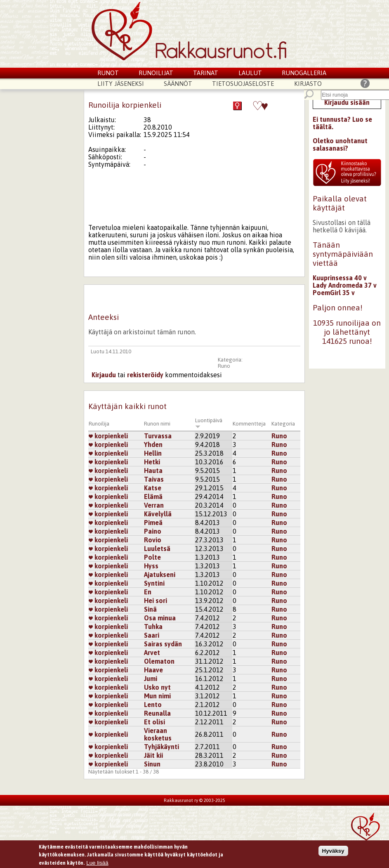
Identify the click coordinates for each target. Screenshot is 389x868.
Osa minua (160, 618)
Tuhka (153, 627)
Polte (152, 557)
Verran (154, 505)
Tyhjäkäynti (161, 747)
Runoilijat (156, 73)
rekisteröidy (145, 375)
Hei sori (156, 601)
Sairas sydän (163, 644)
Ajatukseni (160, 575)
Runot (108, 73)
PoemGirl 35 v (334, 293)
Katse (153, 488)
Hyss (151, 566)
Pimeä (153, 523)
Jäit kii (153, 755)
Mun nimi (157, 696)
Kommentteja (249, 424)
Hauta (153, 471)
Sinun (152, 764)
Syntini (154, 583)
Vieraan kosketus (158, 734)
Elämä (153, 497)
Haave (153, 670)
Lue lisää (97, 864)
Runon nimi (157, 424)
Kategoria (283, 424)
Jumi (151, 679)
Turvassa (158, 436)
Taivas (154, 479)
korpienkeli (108, 436)
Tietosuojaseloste (243, 84)
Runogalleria (304, 73)
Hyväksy (333, 852)
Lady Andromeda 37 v (345, 285)
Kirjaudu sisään (347, 102)
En (148, 592)
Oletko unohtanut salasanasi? (340, 144)
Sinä (150, 609)
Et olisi (154, 722)
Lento (153, 705)
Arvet (152, 653)
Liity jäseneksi (121, 84)
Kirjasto (308, 84)
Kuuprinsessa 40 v (340, 278)
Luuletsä (157, 549)
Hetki (152, 462)
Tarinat (206, 73)
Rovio (153, 540)
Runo (224, 366)
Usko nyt (157, 687)
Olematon (159, 661)
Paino (153, 531)
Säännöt (178, 84)
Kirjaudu (104, 375)
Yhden (153, 445)
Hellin (153, 453)
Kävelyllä (158, 514)
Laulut (250, 73)
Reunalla (157, 713)
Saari (152, 635)
